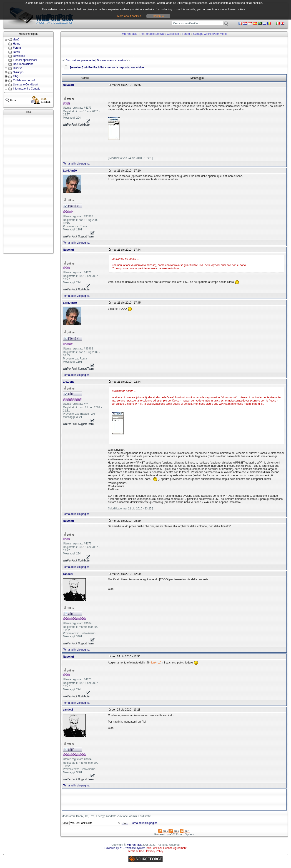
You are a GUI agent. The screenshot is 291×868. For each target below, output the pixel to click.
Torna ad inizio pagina (76, 164)
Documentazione (23, 64)
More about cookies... (130, 16)
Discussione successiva (111, 60)
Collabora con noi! (24, 80)
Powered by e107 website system (125, 848)
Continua (158, 16)
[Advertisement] (28, 184)
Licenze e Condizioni (26, 85)
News (16, 52)
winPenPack (134, 845)
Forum (17, 48)
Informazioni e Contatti (27, 89)
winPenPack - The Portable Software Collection (150, 34)
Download (19, 56)
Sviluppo (18, 72)
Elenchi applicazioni (25, 60)
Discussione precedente (80, 60)
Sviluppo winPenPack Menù (210, 34)
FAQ (16, 76)
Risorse (18, 68)
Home (17, 44)
